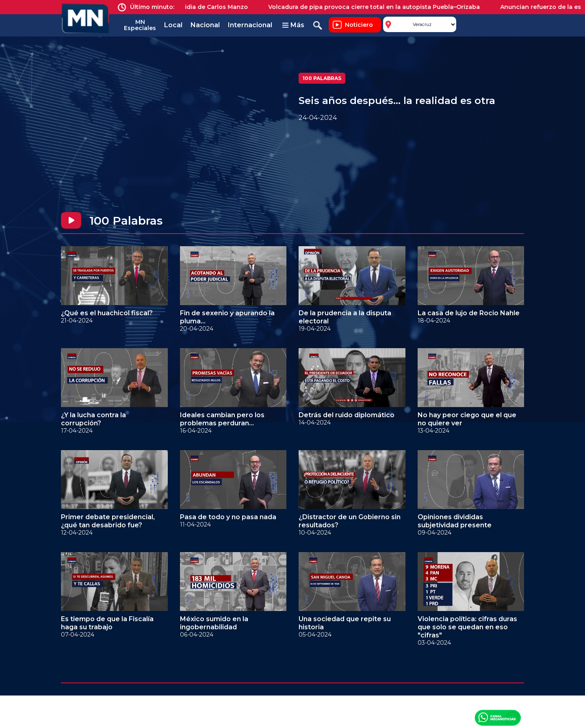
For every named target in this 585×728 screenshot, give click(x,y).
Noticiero (359, 25)
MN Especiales (140, 25)
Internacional (250, 25)
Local (173, 25)
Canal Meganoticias (498, 717)
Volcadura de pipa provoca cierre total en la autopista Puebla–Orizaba (378, 7)
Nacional (205, 25)
